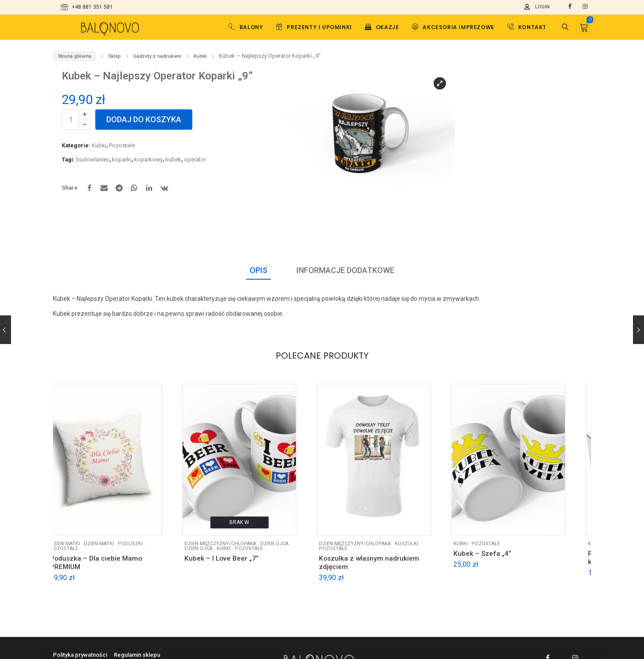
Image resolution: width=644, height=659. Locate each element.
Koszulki (422, 547)
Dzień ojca (212, 552)
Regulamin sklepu (137, 655)
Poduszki (141, 547)
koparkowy (148, 159)
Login (542, 7)
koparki (122, 159)
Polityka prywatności (80, 655)
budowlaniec (93, 159)
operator (195, 159)
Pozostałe (122, 145)
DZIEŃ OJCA (288, 547)
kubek (173, 159)
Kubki (200, 56)
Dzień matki (110, 547)
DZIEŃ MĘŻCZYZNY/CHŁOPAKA (234, 547)
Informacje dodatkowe (345, 270)
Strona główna (75, 56)
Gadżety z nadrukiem (157, 56)
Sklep (114, 56)
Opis (258, 270)
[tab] (258, 271)
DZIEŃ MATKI (76, 547)
